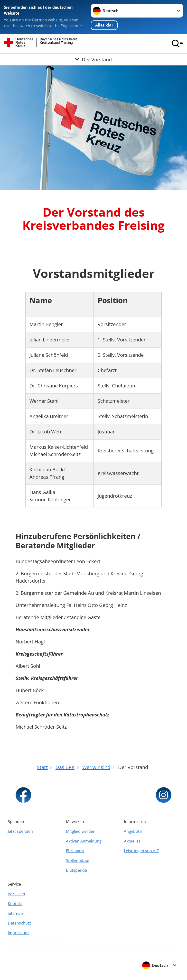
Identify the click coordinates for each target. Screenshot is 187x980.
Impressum (18, 933)
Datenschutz (19, 923)
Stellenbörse (78, 861)
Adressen (16, 894)
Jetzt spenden (20, 831)
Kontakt (15, 904)
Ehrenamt (75, 851)
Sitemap (15, 913)
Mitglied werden (81, 831)
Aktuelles (132, 841)
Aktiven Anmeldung (84, 841)
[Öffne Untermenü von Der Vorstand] (93, 59)
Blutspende (76, 870)
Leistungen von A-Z (141, 851)
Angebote (133, 831)
